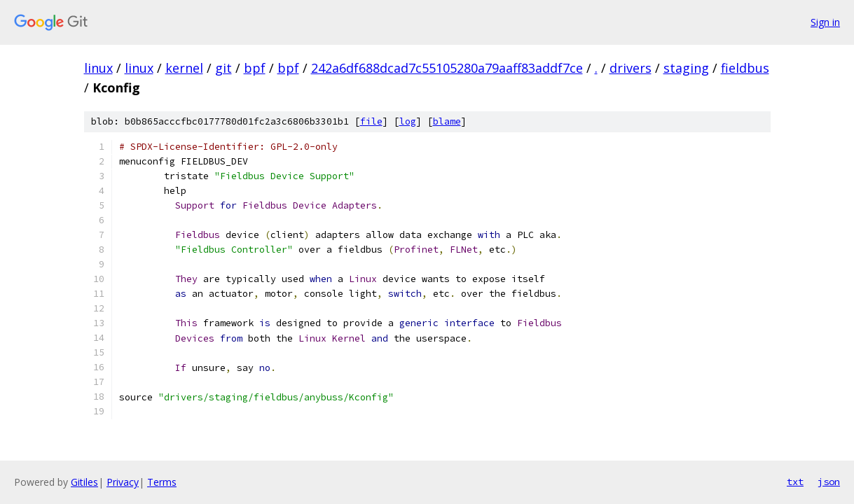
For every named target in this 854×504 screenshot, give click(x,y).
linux (98, 68)
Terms (162, 482)
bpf (255, 68)
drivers (631, 68)
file (371, 121)
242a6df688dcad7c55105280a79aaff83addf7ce (447, 68)
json (829, 482)
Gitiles (84, 482)
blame (447, 121)
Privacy (123, 482)
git (223, 68)
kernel (184, 68)
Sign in (825, 22)
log (408, 121)
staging (686, 68)
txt (795, 482)
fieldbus (745, 68)
